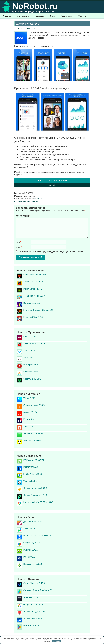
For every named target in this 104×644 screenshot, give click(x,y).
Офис (53, 16)
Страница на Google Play (26, 201)
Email (19, 247)
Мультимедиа (23, 16)
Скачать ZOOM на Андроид (52, 183)
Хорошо (57, 641)
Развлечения (67, 16)
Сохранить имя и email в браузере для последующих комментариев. (51, 251)
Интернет (7, 16)
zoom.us (38, 199)
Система (82, 16)
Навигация (40, 16)
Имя (18, 242)
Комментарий (23, 216)
